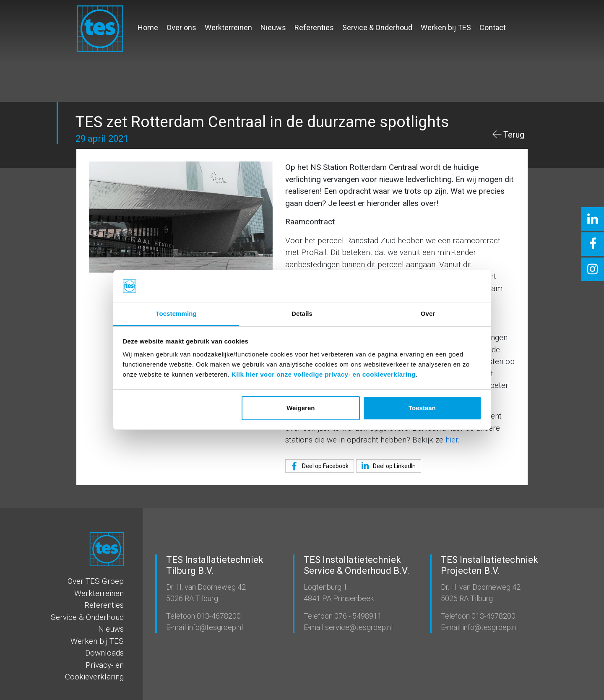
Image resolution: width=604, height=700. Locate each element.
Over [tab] (428, 314)
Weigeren (301, 408)
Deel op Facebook (318, 466)
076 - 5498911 (357, 616)
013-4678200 (218, 616)
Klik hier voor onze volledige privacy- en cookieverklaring (324, 374)
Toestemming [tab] (176, 314)
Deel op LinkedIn (387, 466)
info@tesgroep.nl (214, 627)
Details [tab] (302, 314)
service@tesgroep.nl (358, 627)
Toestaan (422, 408)
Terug (514, 135)
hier (452, 440)
